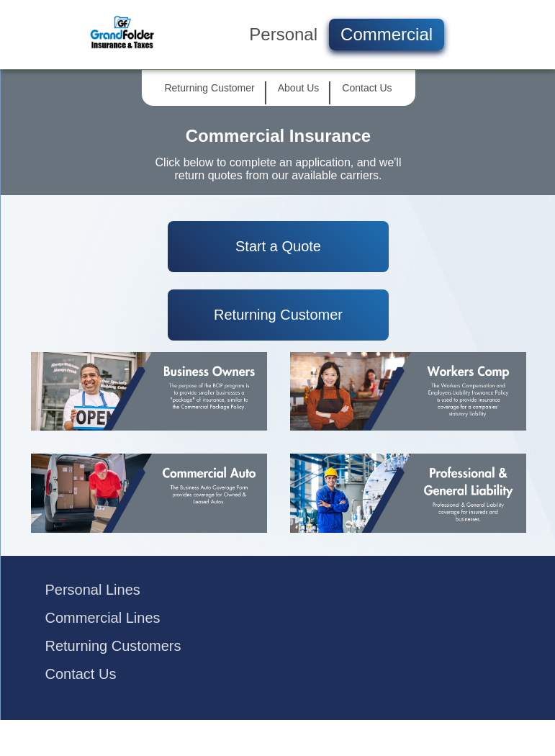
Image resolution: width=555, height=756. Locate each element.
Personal (283, 34)
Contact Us (367, 88)
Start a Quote (278, 246)
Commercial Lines (103, 618)
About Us (299, 88)
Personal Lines (93, 590)
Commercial (387, 34)
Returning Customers (113, 646)
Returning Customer (209, 88)
